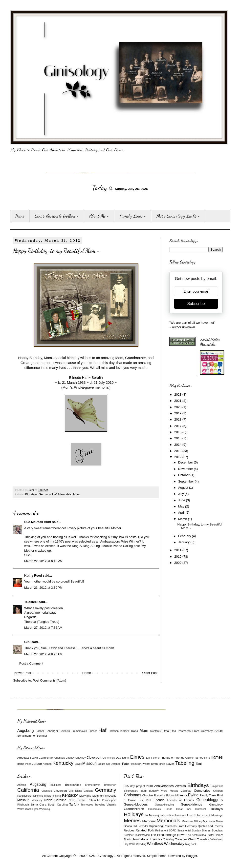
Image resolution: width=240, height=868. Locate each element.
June (182, 500)
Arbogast (23, 757)
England (88, 791)
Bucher (93, 731)
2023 (178, 394)
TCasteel (31, 602)
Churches (148, 796)
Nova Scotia (77, 800)
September (186, 481)
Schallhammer (27, 736)
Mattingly (98, 796)
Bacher (40, 731)
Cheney (70, 758)
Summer (129, 835)
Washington (32, 809)
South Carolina (58, 804)
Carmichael (46, 757)
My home (209, 821)
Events (182, 795)
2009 (178, 563)
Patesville (94, 800)
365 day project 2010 (138, 786)
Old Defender (114, 764)
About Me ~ (99, 216)
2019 (178, 413)
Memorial (149, 821)
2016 (178, 432)
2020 (178, 407)
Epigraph (172, 796)
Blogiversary (131, 791)
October (184, 475)
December (186, 462)
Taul (199, 764)
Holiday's (216, 809)
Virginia (111, 804)
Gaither (190, 758)
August (184, 488)
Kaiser (125, 731)
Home (20, 216)
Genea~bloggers (136, 804)
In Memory (152, 815)
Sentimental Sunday (189, 831)
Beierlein (65, 731)
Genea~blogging (164, 805)
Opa (173, 731)
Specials (217, 830)
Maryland (85, 796)
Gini (27, 642)
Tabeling (185, 763)
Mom (76, 494)
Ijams (21, 764)
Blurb (144, 791)
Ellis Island (75, 791)
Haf (54, 494)
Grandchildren (134, 809)
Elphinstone (153, 758)
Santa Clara (38, 804)
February (185, 536)
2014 (178, 445)
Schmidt (42, 736)
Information (167, 815)
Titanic (128, 839)
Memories (188, 821)
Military (198, 821)
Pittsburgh (135, 764)
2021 (178, 401)
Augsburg (26, 731)
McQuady (111, 796)
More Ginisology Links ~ (178, 216)
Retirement (162, 831)
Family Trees (208, 795)
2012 (178, 457)
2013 (178, 451)
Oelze (101, 764)
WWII (132, 844)
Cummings (109, 758)
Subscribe (196, 304)
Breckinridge (73, 785)
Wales (21, 809)
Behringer (52, 731)
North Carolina (55, 800)
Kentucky (63, 763)
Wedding (141, 844)
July (182, 494)
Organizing (156, 826)
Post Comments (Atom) (50, 680)
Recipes (129, 830)
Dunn (126, 757)
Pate (125, 764)
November (186, 469)
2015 (178, 438)
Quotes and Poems (210, 826)
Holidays (134, 814)
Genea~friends (192, 804)
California (28, 790)
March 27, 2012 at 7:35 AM (43, 628)
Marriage (217, 815)
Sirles (162, 764)
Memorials (65, 494)
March (183, 519)
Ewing (193, 795)
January (184, 542)
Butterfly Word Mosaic (164, 791)
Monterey (156, 731)
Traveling (100, 805)
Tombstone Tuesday (147, 839)
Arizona (22, 785)
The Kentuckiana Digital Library (205, 835)
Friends (159, 800)
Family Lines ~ (133, 216)
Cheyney (80, 758)
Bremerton (110, 785)
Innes (28, 764)
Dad (118, 757)
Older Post (150, 673)
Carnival (186, 791)
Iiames (199, 757)
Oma (166, 731)
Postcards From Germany (195, 731)
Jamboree (180, 815)
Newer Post (23, 673)
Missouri (89, 763)
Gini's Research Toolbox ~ (57, 216)
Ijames (217, 757)
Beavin (34, 758)
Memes (132, 820)
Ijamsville (38, 796)
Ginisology (216, 804)
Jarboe (37, 764)
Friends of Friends (172, 757)
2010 (178, 556)
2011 (178, 550)
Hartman (114, 731)
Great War (184, 809)
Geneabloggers (209, 800)
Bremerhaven (79, 731)
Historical (201, 809)
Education (160, 796)
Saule (219, 731)
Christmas (132, 795)
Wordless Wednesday (165, 844)
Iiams (207, 758)
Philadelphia (109, 800)
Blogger (192, 856)
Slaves (170, 764)
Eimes (137, 757)
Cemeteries (202, 791)
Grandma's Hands (160, 809)
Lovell (78, 764)
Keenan (47, 764)
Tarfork (74, 804)
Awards (181, 786)
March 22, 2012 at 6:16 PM (43, 561)
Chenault (60, 758)
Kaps (135, 731)
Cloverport (94, 757)
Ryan (154, 764)
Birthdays (31, 494)
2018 (178, 419)
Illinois (48, 796)
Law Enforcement (199, 815)
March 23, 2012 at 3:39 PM (43, 588)
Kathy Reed (33, 575)
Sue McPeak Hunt (38, 522)
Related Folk (145, 830)
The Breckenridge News (168, 835)
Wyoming (45, 809)
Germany (45, 494)
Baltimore (56, 785)
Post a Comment (31, 663)
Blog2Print (217, 786)
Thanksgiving (142, 835)
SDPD (173, 831)
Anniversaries (164, 786)
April (182, 513)
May (182, 506)
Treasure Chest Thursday (192, 839)
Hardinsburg (24, 796)
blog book (191, 844)
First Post (145, 800)
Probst (146, 764)
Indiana (57, 796)
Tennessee (87, 805)
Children (218, 791)
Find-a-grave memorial (91, 387)
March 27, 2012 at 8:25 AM (43, 654)
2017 (178, 426)
